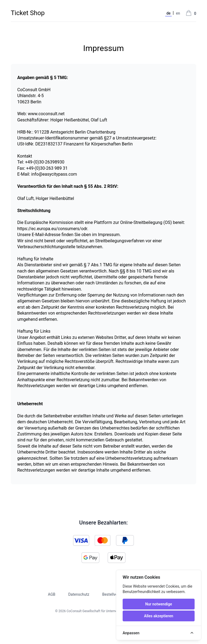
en (178, 13)
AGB (52, 594)
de (168, 13)
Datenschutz (79, 594)
